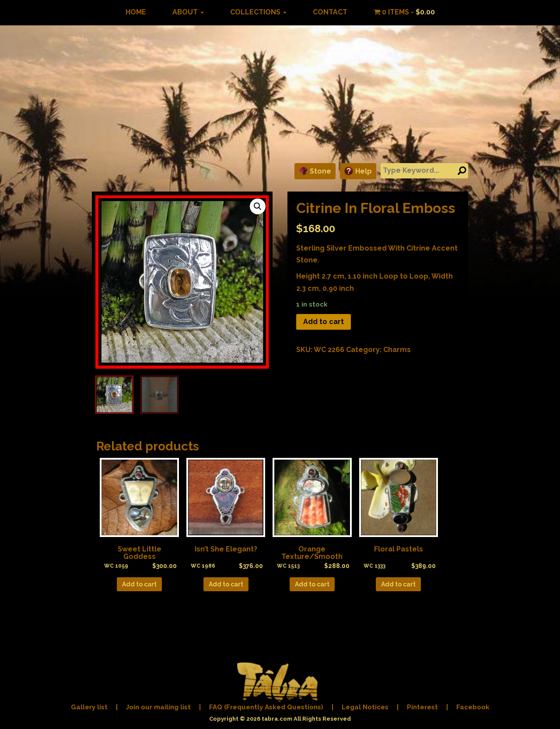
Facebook (473, 707)
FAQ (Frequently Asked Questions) (266, 707)
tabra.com (277, 719)
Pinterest (422, 707)
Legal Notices (365, 707)
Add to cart (324, 322)
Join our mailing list (158, 707)
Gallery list (89, 707)
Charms (397, 350)
